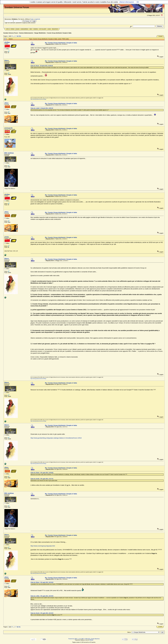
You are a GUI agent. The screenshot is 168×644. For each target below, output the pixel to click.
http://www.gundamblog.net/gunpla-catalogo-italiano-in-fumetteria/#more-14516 (56, 438)
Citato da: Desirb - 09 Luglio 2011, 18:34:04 (42, 613)
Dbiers (7, 60)
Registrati (55, 29)
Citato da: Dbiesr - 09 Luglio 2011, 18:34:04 (42, 582)
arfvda (7, 237)
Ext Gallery (43, 29)
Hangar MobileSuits (40, 33)
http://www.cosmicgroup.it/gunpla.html (43, 546)
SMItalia (91, 640)
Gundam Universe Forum (11, 33)
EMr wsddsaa (9, 153)
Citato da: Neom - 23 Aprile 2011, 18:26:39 (42, 66)
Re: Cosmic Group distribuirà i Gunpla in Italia (61, 43)
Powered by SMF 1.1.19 (74, 639)
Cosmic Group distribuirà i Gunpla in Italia (59, 33)
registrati (37, 19)
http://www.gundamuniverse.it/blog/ (38, 99)
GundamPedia (24, 29)
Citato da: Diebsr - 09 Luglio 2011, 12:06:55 (42, 473)
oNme (6, 103)
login (32, 19)
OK (138, 2)
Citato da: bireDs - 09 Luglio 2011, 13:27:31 (42, 479)
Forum (12, 29)
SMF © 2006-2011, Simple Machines (90, 639)
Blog (18, 29)
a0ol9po (7, 42)
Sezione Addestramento (26, 33)
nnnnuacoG (8, 128)
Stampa (161, 36)
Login (49, 29)
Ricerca (36, 29)
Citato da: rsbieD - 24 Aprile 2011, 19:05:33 (42, 108)
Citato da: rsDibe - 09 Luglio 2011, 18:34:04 (42, 596)
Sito (7, 29)
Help (31, 29)
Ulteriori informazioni (127, 2)
